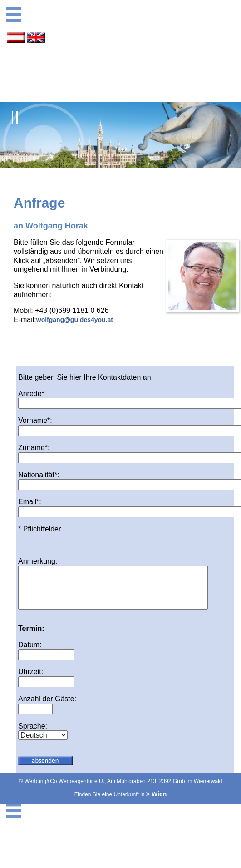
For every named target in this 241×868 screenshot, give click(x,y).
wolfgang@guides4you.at (75, 320)
